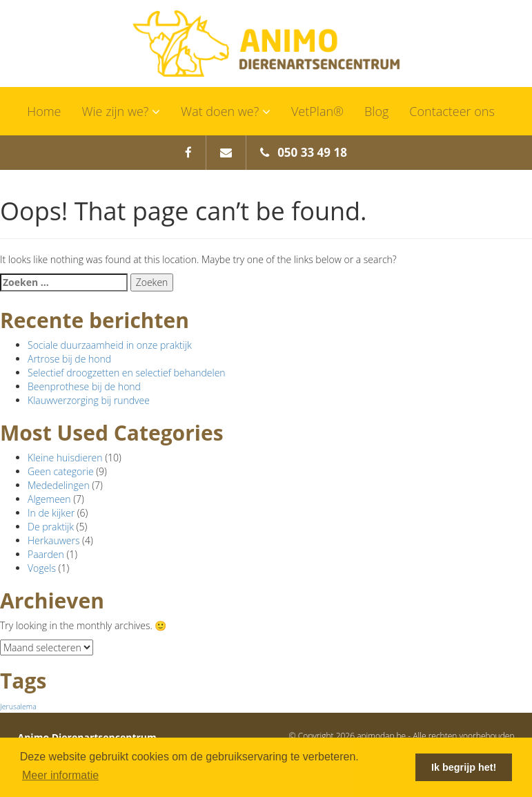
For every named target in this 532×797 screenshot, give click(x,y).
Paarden (46, 554)
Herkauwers (53, 540)
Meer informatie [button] (60, 775)
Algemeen (49, 499)
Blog (376, 111)
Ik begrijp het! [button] (464, 767)
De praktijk (51, 527)
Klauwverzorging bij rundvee (89, 400)
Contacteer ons (452, 111)
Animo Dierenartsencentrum (266, 44)
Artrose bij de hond (69, 359)
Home (44, 111)
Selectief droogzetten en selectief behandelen (127, 373)
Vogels (42, 568)
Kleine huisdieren (65, 458)
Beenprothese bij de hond (84, 386)
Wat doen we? (226, 111)
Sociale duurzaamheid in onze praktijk (110, 345)
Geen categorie (61, 471)
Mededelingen (59, 485)
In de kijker (51, 513)
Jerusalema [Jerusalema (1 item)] (18, 707)
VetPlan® (317, 111)
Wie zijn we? (121, 111)
